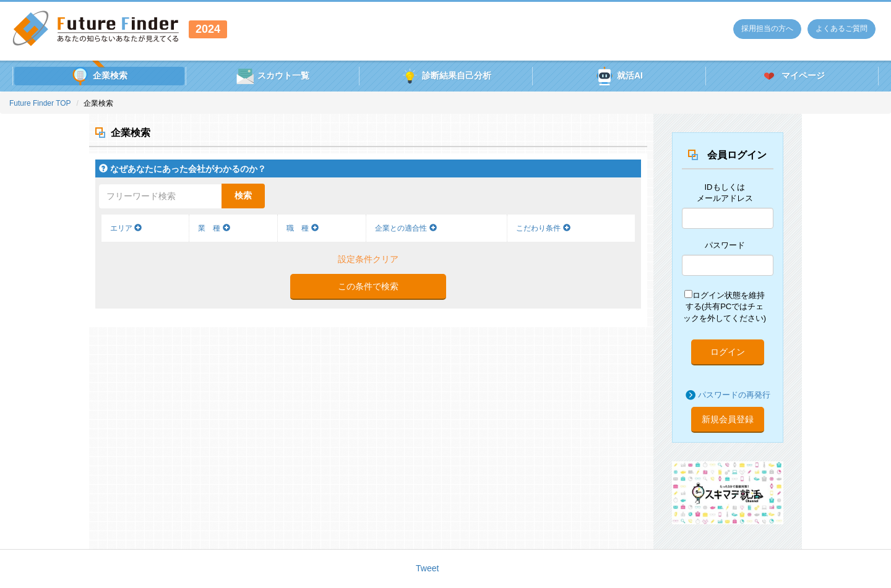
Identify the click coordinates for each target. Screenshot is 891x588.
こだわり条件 (543, 228)
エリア (126, 228)
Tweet (427, 568)
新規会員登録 (728, 419)
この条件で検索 (368, 286)
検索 (243, 195)
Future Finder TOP (40, 103)
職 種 (302, 228)
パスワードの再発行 (734, 395)
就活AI (619, 76)
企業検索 (99, 76)
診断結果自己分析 (446, 76)
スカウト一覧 (273, 76)
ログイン (728, 352)
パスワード (725, 245)
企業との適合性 (406, 228)
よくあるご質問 (841, 28)
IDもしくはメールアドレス (725, 193)
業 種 (214, 228)
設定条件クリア (368, 259)
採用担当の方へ (767, 28)
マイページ (792, 76)
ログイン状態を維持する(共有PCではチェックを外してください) (725, 306)
